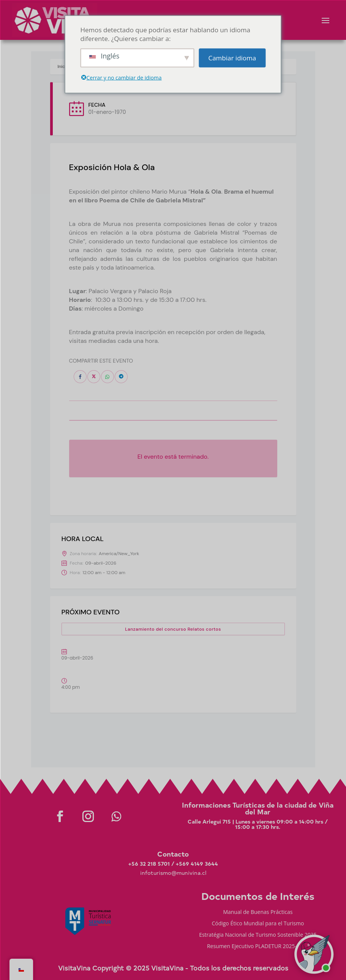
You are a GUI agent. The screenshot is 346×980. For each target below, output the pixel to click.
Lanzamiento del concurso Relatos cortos (173, 629)
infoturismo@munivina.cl (173, 873)
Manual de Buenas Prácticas (258, 912)
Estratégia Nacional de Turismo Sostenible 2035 (258, 935)
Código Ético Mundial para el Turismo (258, 924)
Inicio (63, 66)
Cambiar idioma (232, 58)
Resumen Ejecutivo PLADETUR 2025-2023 (258, 947)
